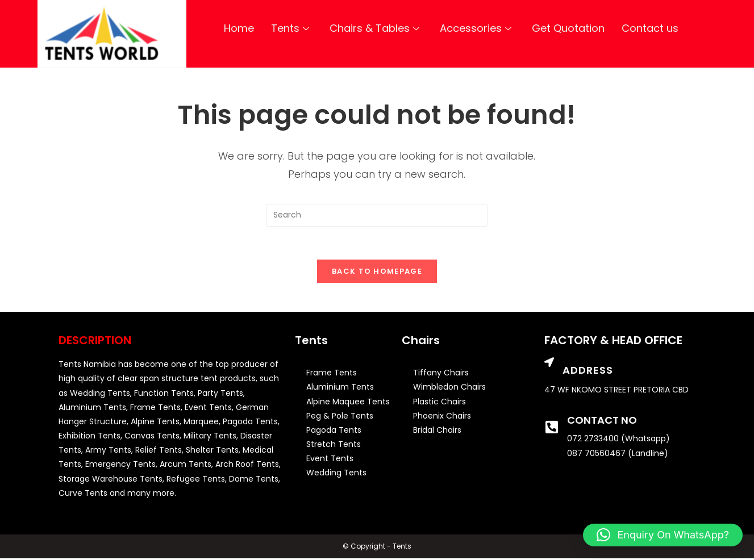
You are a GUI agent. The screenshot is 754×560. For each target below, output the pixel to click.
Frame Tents (332, 374)
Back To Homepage (377, 273)
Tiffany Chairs (441, 374)
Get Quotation (568, 28)
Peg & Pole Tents (340, 417)
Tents (290, 28)
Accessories (476, 28)
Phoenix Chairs (442, 417)
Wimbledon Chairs (449, 388)
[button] (663, 535)
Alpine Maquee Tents (348, 403)
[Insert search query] (377, 215)
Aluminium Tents (340, 388)
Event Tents (330, 460)
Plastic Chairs (440, 403)
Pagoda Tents (334, 432)
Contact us (650, 28)
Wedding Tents (336, 474)
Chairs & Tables (374, 28)
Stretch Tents (334, 446)
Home (239, 28)
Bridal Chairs (437, 432)
